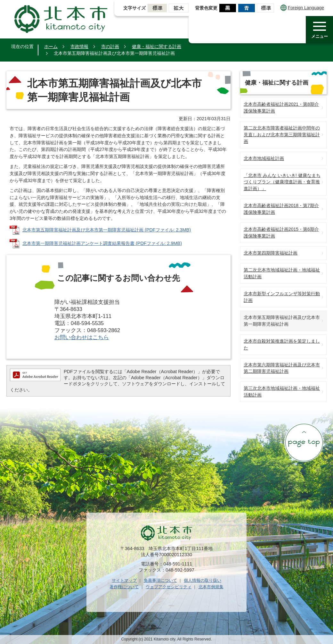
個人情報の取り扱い (203, 580)
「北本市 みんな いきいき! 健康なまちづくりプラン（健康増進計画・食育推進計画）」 (282, 182)
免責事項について (160, 580)
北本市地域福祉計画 (264, 158)
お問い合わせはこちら (82, 337)
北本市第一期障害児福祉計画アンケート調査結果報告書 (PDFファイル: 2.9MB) (102, 243)
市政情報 (79, 46)
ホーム (51, 46)
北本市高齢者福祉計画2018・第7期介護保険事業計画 (281, 209)
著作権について (124, 587)
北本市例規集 (211, 587)
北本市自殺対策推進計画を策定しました (282, 344)
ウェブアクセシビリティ (169, 587)
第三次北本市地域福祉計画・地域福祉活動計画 (282, 392)
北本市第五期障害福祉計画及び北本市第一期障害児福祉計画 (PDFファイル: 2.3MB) (107, 230)
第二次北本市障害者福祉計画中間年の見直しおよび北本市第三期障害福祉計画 (282, 135)
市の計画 (110, 46)
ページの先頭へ (304, 442)
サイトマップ (124, 580)
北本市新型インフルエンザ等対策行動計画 (282, 297)
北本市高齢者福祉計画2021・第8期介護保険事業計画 (281, 108)
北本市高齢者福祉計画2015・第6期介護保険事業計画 (281, 233)
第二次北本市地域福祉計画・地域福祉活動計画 (282, 273)
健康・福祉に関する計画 (157, 46)
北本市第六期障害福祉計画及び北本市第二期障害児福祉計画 (282, 368)
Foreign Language (302, 8)
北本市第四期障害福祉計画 (271, 253)
